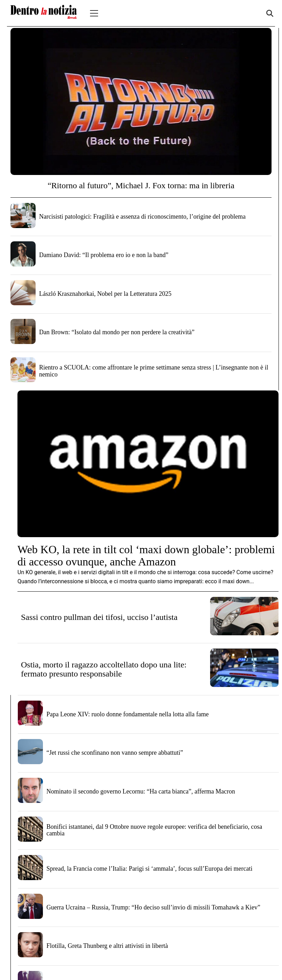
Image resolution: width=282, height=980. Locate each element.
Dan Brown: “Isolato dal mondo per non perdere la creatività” (117, 332)
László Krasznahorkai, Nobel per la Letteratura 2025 (105, 294)
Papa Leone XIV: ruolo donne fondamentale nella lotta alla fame (128, 714)
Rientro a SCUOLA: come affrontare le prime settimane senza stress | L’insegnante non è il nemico (154, 371)
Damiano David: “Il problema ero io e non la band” (104, 255)
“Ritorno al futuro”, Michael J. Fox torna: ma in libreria (141, 185)
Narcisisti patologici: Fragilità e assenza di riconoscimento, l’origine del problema (142, 217)
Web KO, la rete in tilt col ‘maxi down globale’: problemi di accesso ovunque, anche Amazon (146, 555)
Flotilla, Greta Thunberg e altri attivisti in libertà (107, 946)
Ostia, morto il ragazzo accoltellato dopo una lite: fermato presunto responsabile (104, 669)
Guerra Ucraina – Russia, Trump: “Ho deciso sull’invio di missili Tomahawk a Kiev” (153, 907)
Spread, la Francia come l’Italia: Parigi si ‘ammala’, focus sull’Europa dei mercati (149, 869)
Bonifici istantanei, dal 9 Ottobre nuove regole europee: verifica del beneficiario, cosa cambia (154, 830)
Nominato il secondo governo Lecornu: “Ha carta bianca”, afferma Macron (141, 791)
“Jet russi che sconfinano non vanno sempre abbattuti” (115, 753)
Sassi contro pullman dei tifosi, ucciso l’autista (99, 617)
